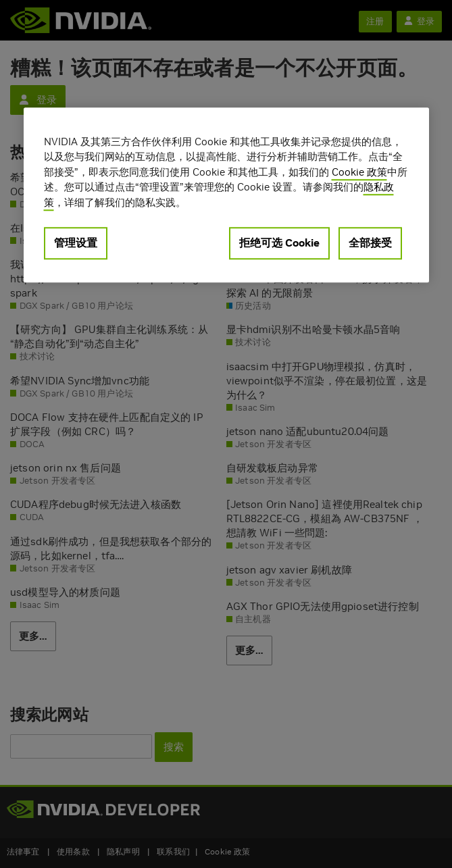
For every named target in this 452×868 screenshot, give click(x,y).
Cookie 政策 (359, 172)
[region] (226, 195)
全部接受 (370, 243)
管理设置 (76, 243)
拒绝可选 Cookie (279, 243)
